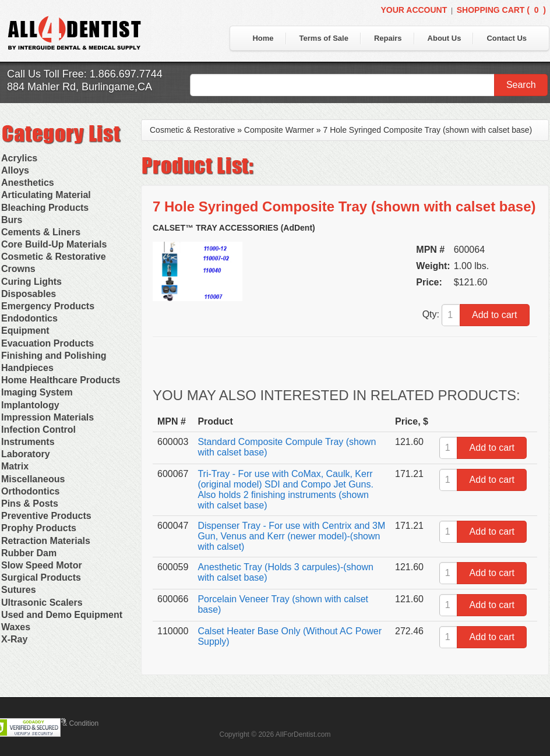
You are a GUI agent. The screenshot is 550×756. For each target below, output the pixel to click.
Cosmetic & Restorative (54, 257)
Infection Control (38, 430)
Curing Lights (31, 282)
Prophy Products (39, 528)
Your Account (414, 10)
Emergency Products (48, 306)
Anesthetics (28, 183)
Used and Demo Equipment (62, 615)
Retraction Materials (46, 541)
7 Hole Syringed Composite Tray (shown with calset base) (428, 130)
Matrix (15, 466)
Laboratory (26, 454)
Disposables (29, 294)
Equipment (25, 331)
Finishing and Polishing (54, 356)
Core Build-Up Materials (54, 244)
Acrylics (19, 158)
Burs (12, 220)
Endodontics (29, 318)
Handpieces (27, 368)
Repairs (388, 38)
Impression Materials (47, 417)
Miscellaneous (33, 479)
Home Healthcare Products (61, 380)
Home (263, 38)
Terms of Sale (324, 38)
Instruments (28, 442)
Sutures (19, 590)
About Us (445, 38)
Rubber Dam (29, 553)
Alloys (15, 170)
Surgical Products (41, 577)
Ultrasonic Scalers (42, 603)
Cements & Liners (41, 232)
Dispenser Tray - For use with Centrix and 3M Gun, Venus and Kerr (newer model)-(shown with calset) (291, 536)
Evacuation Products (47, 343)
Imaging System (37, 392)
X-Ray (14, 639)
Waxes (16, 627)
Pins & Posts (30, 504)
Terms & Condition (70, 723)
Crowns (18, 269)
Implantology (30, 405)
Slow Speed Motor (42, 565)
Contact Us (507, 38)
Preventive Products (46, 516)
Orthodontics (30, 491)
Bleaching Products (45, 208)
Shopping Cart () (501, 10)
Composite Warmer (279, 130)
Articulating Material (46, 195)
